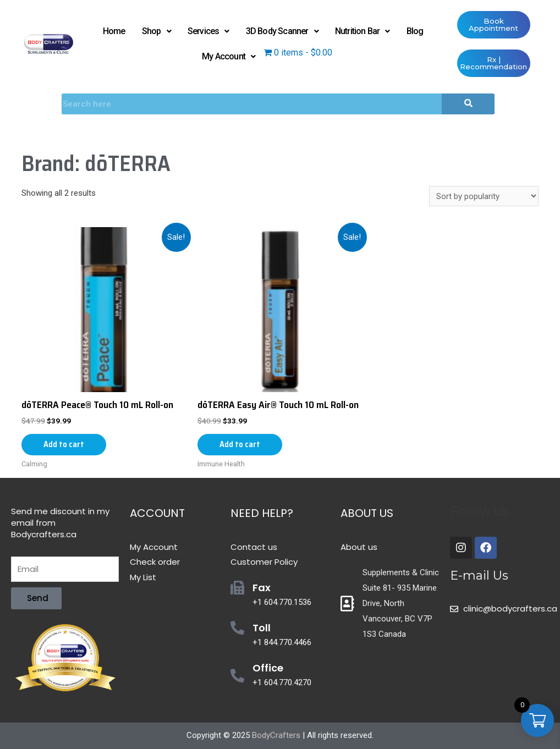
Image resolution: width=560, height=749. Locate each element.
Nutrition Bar (363, 31)
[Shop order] (484, 196)
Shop (157, 31)
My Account (229, 56)
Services (208, 31)
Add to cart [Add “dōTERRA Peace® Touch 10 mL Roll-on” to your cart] (64, 444)
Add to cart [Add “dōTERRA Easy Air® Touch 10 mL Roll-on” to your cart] (240, 444)
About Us (367, 513)
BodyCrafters (276, 735)
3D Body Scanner (282, 31)
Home (114, 31)
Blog (415, 31)
